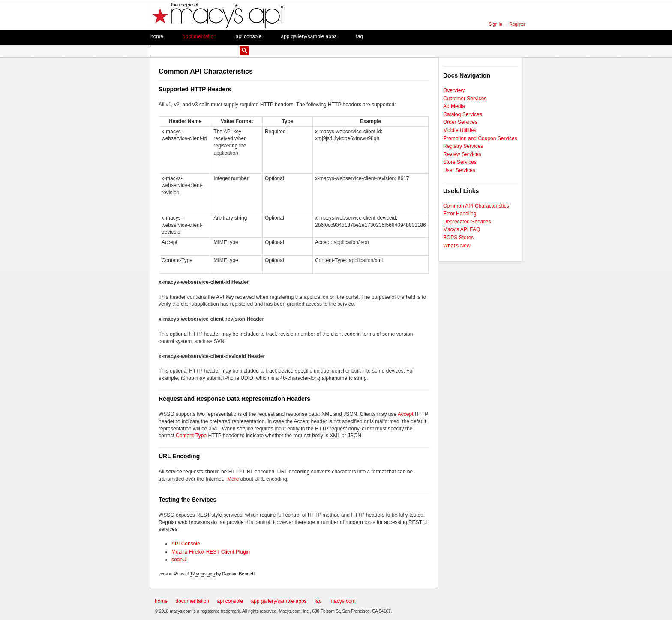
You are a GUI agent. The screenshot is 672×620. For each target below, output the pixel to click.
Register (517, 24)
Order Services (460, 122)
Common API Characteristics (476, 206)
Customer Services (465, 99)
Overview (454, 90)
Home (157, 36)
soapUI (180, 560)
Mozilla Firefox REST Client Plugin (211, 552)
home (161, 601)
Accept (406, 414)
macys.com (343, 601)
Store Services (460, 162)
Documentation (199, 36)
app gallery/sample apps (279, 601)
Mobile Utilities (460, 130)
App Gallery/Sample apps (309, 36)
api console (230, 601)
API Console (186, 544)
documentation (192, 601)
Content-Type (191, 436)
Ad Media (454, 106)
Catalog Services (463, 114)
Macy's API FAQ (462, 229)
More (233, 479)
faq (360, 36)
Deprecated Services (467, 222)
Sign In (496, 24)
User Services (459, 170)
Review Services (462, 154)
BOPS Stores (458, 238)
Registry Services (463, 146)
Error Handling (460, 214)
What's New (457, 246)
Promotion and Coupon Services (480, 138)
